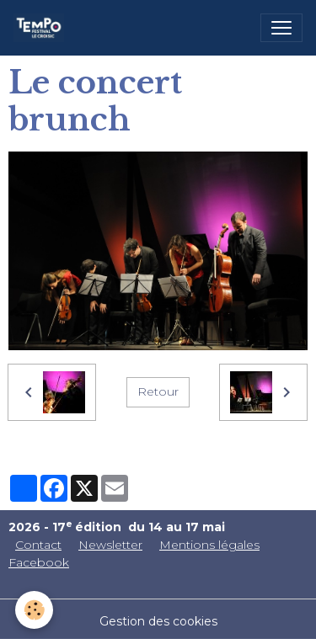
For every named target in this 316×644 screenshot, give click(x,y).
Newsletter (110, 545)
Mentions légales (209, 545)
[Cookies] (34, 610)
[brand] (42, 28)
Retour (158, 391)
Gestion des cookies (158, 621)
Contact (38, 545)
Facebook (39, 562)
